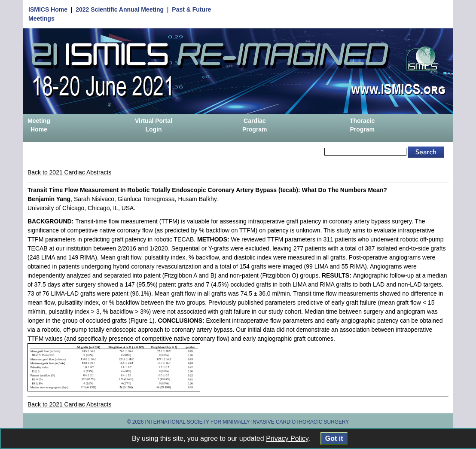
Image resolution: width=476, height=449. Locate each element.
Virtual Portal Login (154, 125)
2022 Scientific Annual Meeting (120, 9)
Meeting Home (39, 125)
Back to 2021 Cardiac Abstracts (69, 172)
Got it (334, 438)
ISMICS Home (48, 9)
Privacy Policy (287, 438)
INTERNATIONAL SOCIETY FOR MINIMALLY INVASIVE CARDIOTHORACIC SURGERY (247, 422)
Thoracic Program (362, 125)
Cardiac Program (255, 125)
